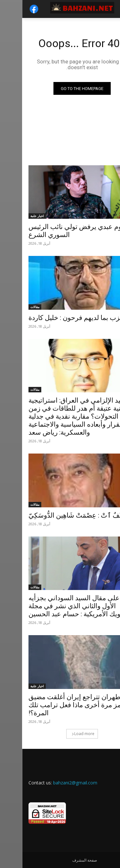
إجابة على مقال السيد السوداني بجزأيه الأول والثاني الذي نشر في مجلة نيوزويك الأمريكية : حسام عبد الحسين (60, 606)
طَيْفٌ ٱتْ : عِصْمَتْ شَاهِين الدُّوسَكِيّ (56, 515)
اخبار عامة (15, 216)
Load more (61, 734)
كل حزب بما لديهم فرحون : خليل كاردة (59, 318)
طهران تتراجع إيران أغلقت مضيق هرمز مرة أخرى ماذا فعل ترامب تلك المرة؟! (56, 705)
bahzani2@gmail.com (53, 783)
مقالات (13, 307)
